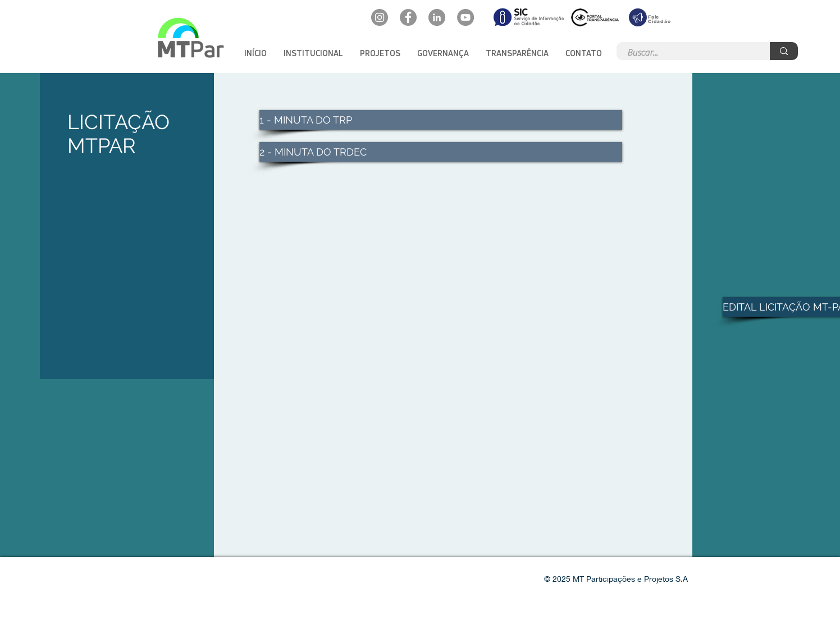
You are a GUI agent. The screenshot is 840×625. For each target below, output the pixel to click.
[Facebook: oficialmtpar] (408, 17)
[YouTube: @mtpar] (465, 17)
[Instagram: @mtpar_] (380, 17)
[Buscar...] (687, 53)
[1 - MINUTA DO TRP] (441, 120)
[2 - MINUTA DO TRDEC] (441, 152)
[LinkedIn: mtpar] (437, 17)
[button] (313, 53)
